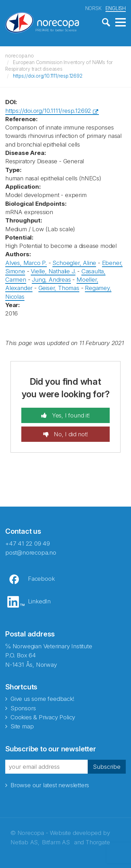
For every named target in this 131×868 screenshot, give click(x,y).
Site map (22, 726)
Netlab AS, (25, 842)
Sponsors (23, 708)
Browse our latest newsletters (50, 785)
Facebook (41, 579)
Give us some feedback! (42, 699)
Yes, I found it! (70, 415)
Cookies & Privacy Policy (43, 717)
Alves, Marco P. (26, 263)
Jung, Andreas (51, 280)
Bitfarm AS (56, 842)
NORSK (93, 8)
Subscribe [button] (107, 767)
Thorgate (98, 842)
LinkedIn (39, 601)
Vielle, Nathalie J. (53, 271)
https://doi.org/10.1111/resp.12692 (48, 76)
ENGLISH (116, 8)
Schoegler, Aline (74, 263)
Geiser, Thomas (59, 288)
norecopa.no (20, 56)
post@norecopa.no (31, 553)
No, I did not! (70, 434)
